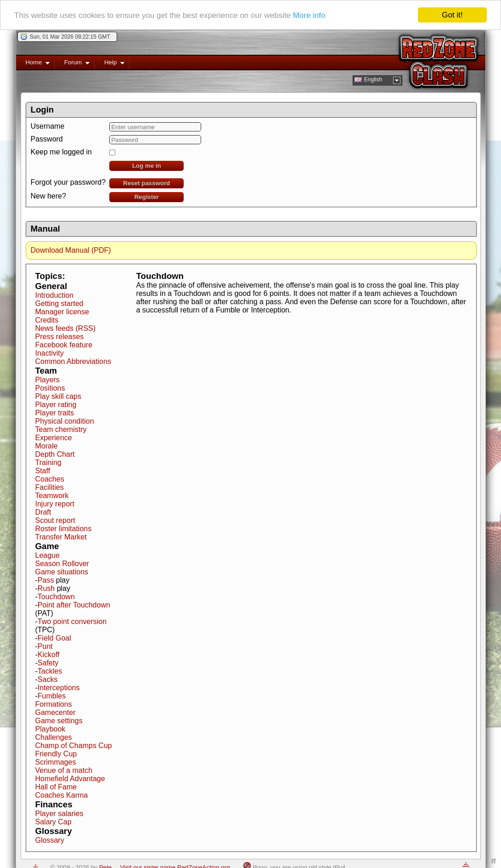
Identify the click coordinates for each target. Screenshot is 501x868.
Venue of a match (64, 770)
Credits (47, 320)
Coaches (50, 479)
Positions (50, 388)
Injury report (55, 504)
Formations (54, 704)
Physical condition (65, 421)
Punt (45, 646)
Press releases (60, 337)
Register (146, 197)
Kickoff (49, 655)
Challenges (54, 737)
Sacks (48, 679)
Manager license (62, 312)
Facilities (50, 487)
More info (309, 15)
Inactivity (50, 353)
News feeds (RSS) (66, 328)
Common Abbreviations (73, 361)
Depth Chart (55, 454)
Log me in (147, 166)
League (48, 555)
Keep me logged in (61, 152)
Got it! (452, 15)
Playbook (51, 729)
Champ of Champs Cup (74, 746)
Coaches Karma (62, 795)
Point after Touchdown (74, 605)
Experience (54, 438)
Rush (46, 588)
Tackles (50, 671)
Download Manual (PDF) (71, 250)
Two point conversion (72, 621)
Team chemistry (61, 429)
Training (48, 462)
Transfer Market (61, 537)
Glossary (50, 840)
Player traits (55, 413)
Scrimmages (56, 762)
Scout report (55, 520)
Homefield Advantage (70, 779)
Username (48, 126)
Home (33, 64)
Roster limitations (64, 529)
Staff (43, 471)
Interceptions (59, 688)
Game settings (59, 721)
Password (47, 139)
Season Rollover (62, 564)
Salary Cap (53, 822)
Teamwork (52, 496)
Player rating (56, 405)
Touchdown (56, 597)
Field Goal (54, 638)
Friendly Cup (56, 754)
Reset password (146, 183)
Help (110, 64)
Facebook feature (64, 345)
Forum (72, 64)
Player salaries (59, 814)
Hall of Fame (56, 787)
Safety (48, 663)
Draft (43, 512)
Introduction (55, 295)
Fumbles (52, 696)
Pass (46, 580)
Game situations (62, 572)
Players (48, 380)
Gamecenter (56, 712)
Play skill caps (58, 396)
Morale (47, 446)
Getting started (59, 304)
